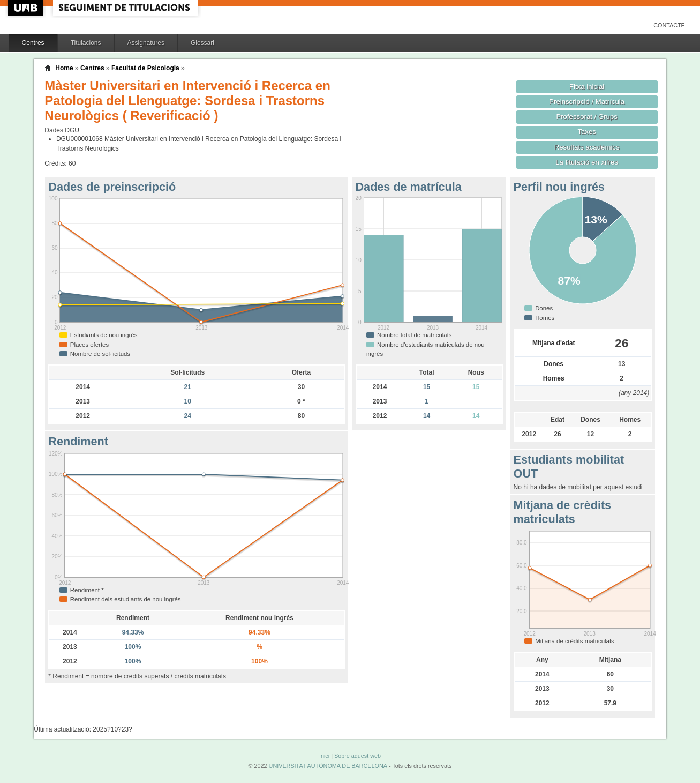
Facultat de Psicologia (145, 68)
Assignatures (146, 43)
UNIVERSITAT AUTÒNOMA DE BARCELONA (328, 766)
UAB (27, 8)
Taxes (587, 132)
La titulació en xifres (587, 162)
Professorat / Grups (586, 117)
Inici (324, 756)
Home (64, 68)
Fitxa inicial (587, 87)
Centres (33, 43)
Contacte (669, 25)
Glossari (202, 43)
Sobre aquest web (357, 756)
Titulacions (86, 43)
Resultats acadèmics (587, 147)
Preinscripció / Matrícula (587, 102)
